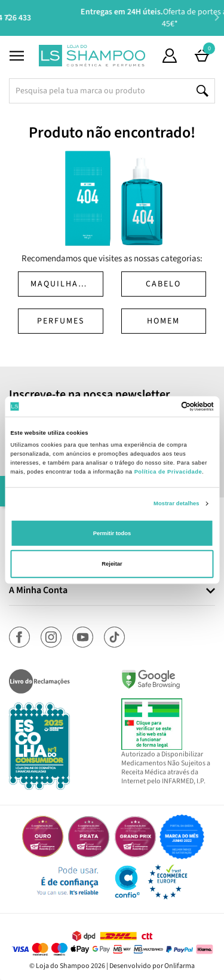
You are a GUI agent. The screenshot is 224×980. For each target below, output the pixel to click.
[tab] (112, 591)
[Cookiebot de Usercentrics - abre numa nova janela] (162, 407)
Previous (7, 17)
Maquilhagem (64, 284)
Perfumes (61, 321)
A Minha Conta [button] (38, 591)
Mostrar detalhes (177, 503)
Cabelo (163, 284)
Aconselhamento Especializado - (118, 18)
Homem (163, 321)
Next (217, 17)
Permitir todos (112, 533)
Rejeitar (112, 564)
